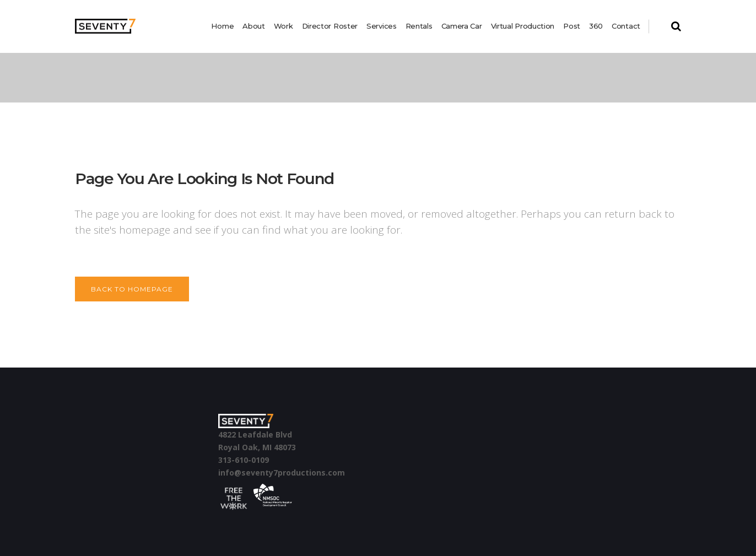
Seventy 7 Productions (114, 78)
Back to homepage (132, 289)
